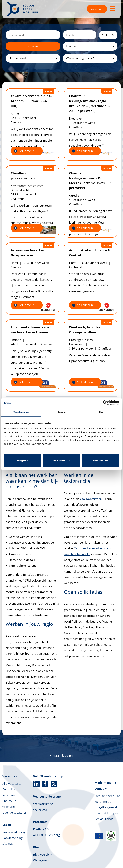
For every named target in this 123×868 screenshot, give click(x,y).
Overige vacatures (14, 812)
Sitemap (8, 844)
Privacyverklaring (14, 832)
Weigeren (23, 460)
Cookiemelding (12, 838)
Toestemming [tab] (21, 412)
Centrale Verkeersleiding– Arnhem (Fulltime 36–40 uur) (31, 101)
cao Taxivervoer (91, 499)
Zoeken (33, 46)
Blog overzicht (43, 855)
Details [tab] (61, 412)
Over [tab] (102, 412)
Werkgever (40, 810)
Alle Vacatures (12, 784)
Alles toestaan (100, 460)
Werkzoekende (43, 804)
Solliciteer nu (28, 151)
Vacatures (97, 9)
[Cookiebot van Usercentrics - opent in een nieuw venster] (105, 403)
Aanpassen (62, 460)
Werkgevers (41, 860)
